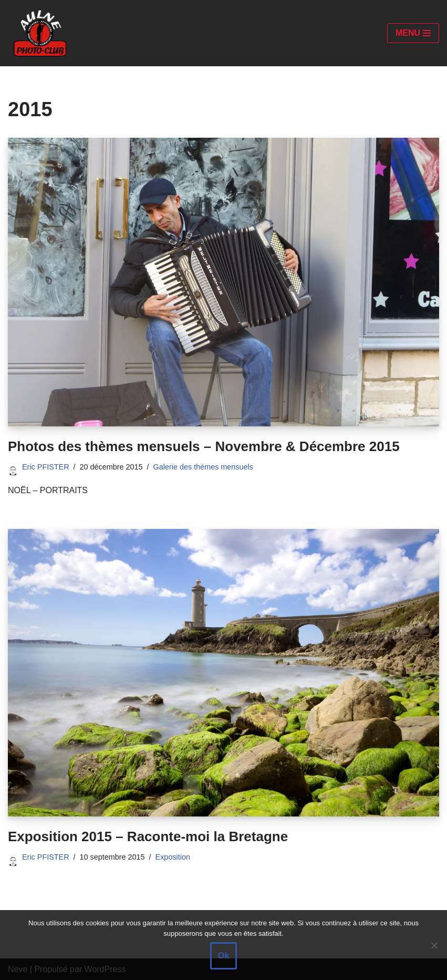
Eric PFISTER (46, 467)
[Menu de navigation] (413, 33)
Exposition (173, 857)
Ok (223, 956)
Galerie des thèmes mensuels (203, 467)
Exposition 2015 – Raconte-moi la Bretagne (148, 836)
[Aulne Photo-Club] (39, 33)
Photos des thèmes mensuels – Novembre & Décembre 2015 (204, 446)
